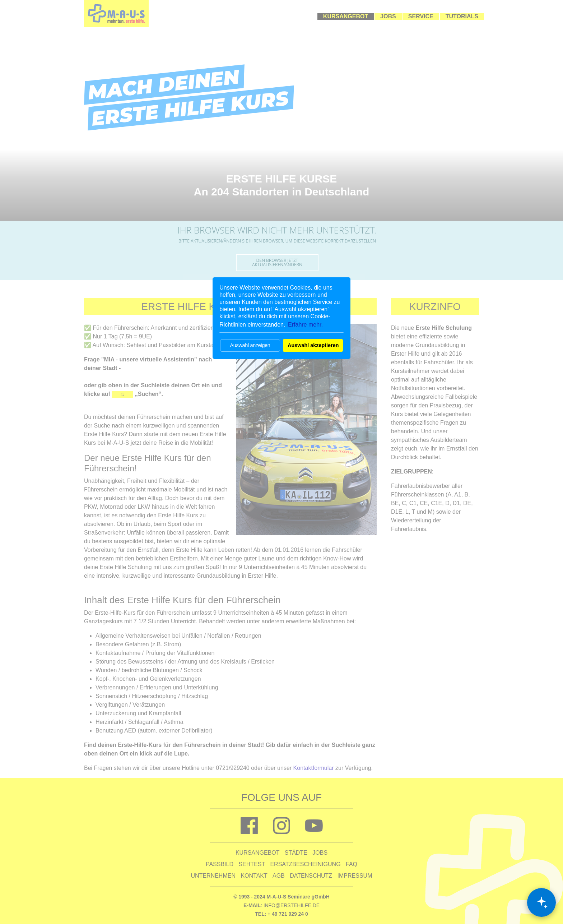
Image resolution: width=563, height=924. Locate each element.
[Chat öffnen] (541, 902)
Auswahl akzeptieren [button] (313, 345)
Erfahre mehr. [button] (305, 325)
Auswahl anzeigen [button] (250, 345)
